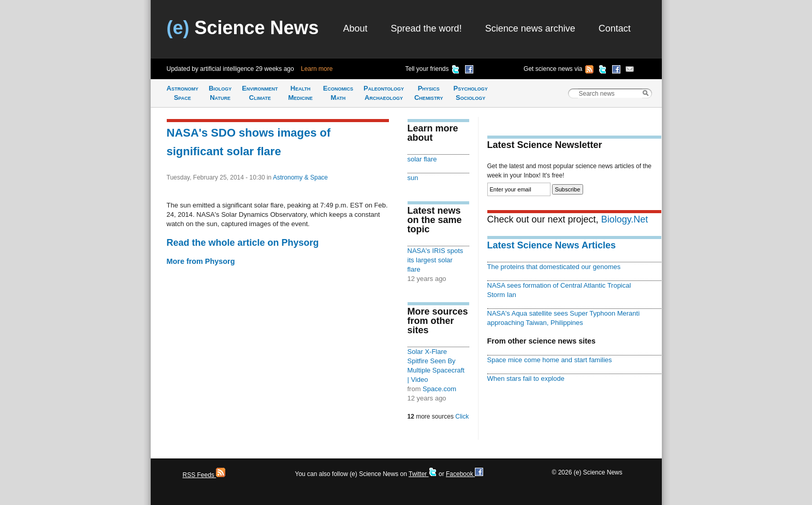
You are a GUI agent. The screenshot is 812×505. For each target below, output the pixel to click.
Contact (615, 28)
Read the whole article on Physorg (243, 243)
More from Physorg (201, 261)
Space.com (439, 389)
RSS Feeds (204, 475)
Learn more (317, 69)
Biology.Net (625, 219)
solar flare (422, 159)
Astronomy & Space (300, 177)
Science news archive (530, 28)
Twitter (423, 474)
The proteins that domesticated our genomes (554, 267)
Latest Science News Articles (552, 245)
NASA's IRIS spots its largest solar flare (436, 260)
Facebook (465, 474)
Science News (243, 28)
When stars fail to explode (526, 378)
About (356, 28)
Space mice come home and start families (550, 360)
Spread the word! (426, 28)
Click (462, 417)
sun (413, 178)
